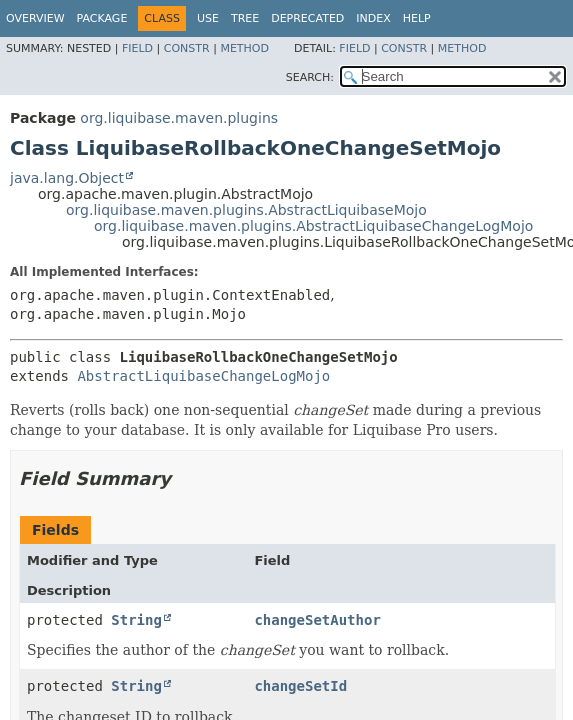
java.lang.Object (67, 178)
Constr (187, 48)
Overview (35, 18)
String (136, 620)
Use (208, 18)
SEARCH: (310, 77)
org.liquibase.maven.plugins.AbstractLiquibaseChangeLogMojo (313, 226)
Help (417, 18)
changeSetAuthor (317, 620)
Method (244, 48)
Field (137, 48)
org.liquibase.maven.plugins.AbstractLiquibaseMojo (246, 210)
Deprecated (307, 18)
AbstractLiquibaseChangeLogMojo (203, 376)
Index (373, 18)
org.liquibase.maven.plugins (179, 118)
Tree (245, 18)
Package (102, 18)
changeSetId (300, 686)
